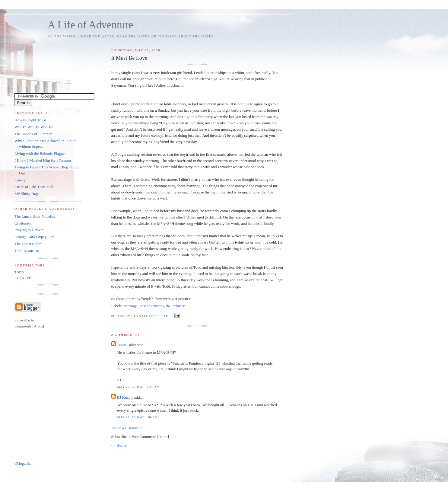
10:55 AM (162, 316)
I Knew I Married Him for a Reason (43, 160)
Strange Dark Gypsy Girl (34, 237)
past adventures (152, 306)
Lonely (20, 180)
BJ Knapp (125, 397)
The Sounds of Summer (33, 134)
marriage (131, 306)
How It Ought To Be (30, 120)
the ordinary (175, 306)
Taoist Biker (126, 345)
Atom (163, 437)
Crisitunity (23, 223)
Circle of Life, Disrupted (34, 187)
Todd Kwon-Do (27, 251)
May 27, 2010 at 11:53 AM (138, 387)
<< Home (119, 445)
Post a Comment (128, 428)
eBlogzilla (22, 463)
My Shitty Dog (26, 194)
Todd (19, 272)
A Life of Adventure (90, 25)
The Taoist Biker (28, 244)
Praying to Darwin (29, 230)
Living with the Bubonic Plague (40, 153)
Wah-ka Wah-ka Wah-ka (33, 127)
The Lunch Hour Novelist (35, 216)
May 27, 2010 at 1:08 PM (137, 417)
